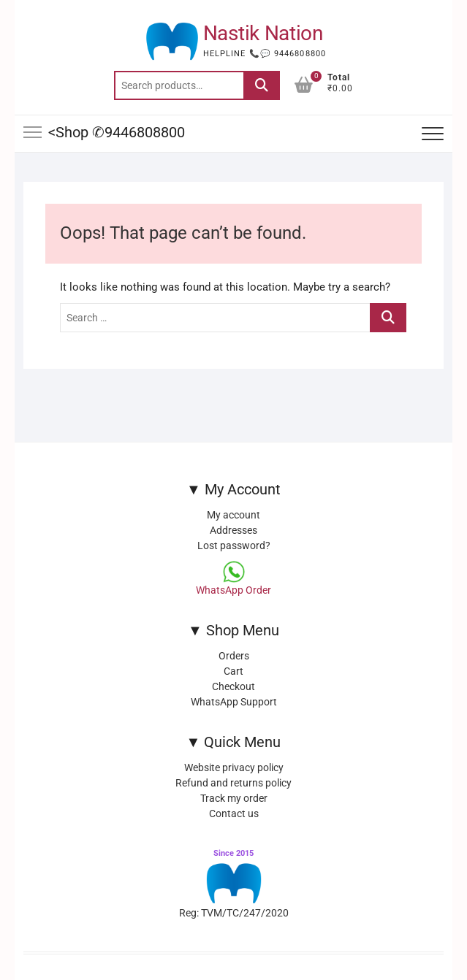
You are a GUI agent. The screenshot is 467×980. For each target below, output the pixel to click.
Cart (233, 671)
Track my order (234, 798)
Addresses (233, 530)
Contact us (234, 814)
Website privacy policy (234, 767)
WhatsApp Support (234, 702)
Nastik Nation (263, 33)
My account (233, 515)
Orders (234, 656)
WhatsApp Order (233, 590)
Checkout (233, 686)
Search (262, 85)
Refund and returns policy (233, 783)
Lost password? (234, 545)
